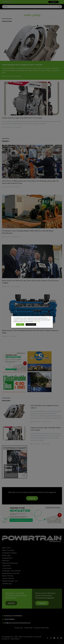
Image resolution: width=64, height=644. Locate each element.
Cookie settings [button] (31, 324)
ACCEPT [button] (20, 324)
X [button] (50, 318)
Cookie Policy (37, 322)
